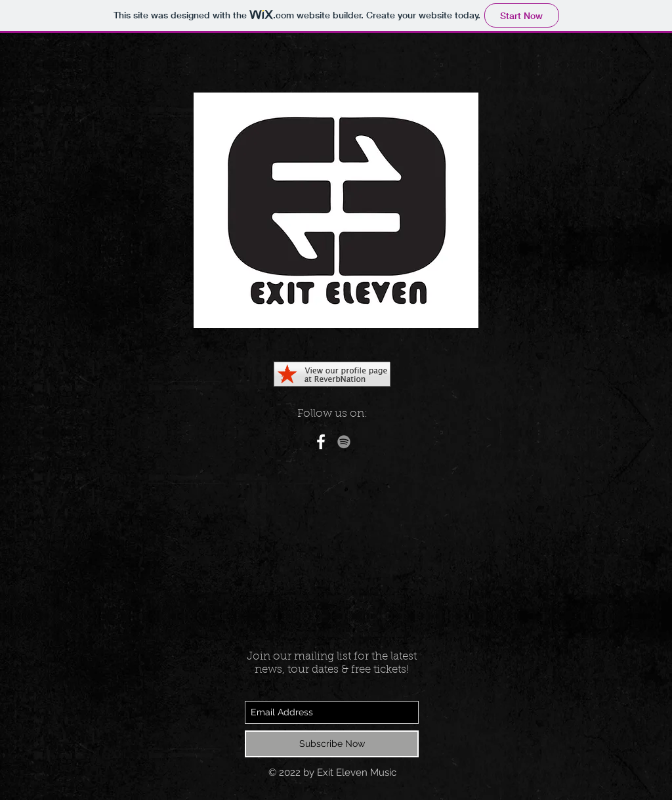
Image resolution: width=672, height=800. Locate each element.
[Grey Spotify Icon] (344, 442)
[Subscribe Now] (332, 744)
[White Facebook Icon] (321, 442)
